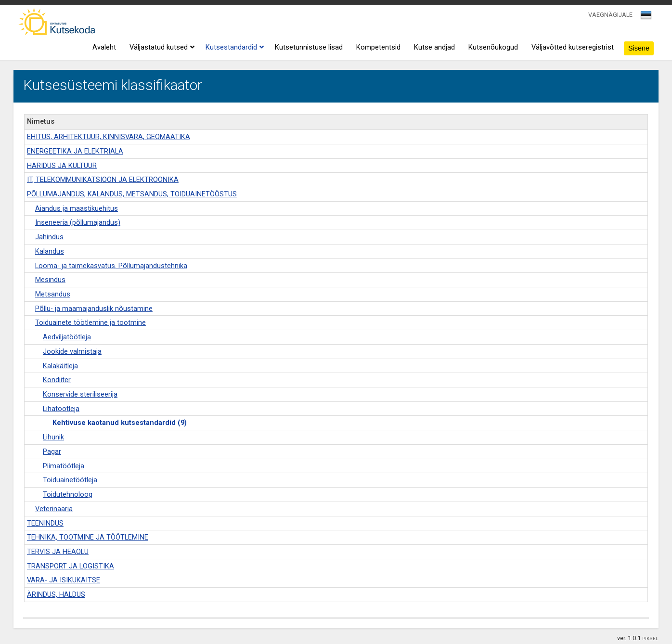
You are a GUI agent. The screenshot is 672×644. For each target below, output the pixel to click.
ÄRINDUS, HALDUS (56, 595)
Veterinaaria (54, 509)
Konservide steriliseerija (80, 394)
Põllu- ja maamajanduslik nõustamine (94, 309)
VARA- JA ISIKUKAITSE (64, 580)
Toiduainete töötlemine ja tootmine (90, 323)
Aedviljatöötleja (67, 337)
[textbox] (645, 17)
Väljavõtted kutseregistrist (573, 47)
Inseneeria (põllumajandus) (78, 223)
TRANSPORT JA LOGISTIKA (71, 566)
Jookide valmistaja (72, 352)
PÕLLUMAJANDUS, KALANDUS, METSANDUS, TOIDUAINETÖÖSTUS (132, 194)
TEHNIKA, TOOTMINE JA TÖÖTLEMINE (88, 537)
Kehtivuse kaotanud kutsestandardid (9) (120, 423)
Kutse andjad (434, 47)
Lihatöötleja (61, 409)
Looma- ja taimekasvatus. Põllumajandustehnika (111, 266)
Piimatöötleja (64, 466)
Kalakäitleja (60, 366)
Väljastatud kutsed (161, 48)
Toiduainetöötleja (70, 480)
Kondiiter (57, 380)
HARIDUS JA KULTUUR (62, 166)
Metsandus (53, 294)
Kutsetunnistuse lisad (309, 47)
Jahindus (49, 237)
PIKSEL (650, 638)
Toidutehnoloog (68, 495)
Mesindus (50, 280)
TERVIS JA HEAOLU (58, 552)
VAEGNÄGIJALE (610, 15)
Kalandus (50, 251)
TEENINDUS (45, 523)
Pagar (52, 452)
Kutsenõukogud (493, 47)
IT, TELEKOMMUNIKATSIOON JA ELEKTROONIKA (103, 180)
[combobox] (647, 18)
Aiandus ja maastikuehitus (77, 209)
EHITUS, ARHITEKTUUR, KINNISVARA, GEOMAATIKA (109, 137)
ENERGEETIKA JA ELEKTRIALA (75, 151)
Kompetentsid (378, 47)
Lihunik (53, 437)
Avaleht (104, 47)
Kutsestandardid (233, 48)
